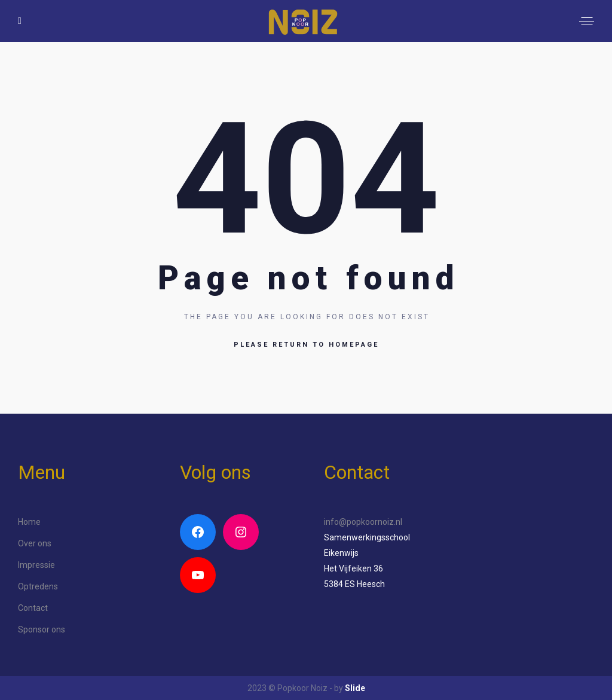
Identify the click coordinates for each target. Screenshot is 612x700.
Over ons (35, 543)
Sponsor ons (42, 629)
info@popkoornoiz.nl (363, 522)
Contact (33, 608)
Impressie (36, 565)
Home (29, 522)
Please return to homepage (306, 345)
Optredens (38, 586)
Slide (355, 688)
